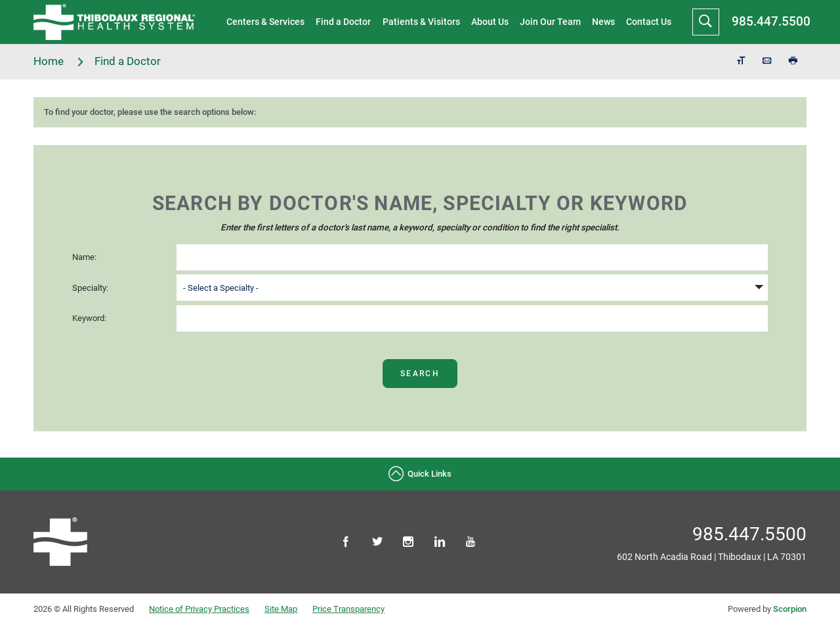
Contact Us (649, 22)
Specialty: (90, 288)
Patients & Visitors (421, 22)
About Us (490, 22)
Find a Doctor (343, 22)
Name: (84, 257)
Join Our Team (550, 22)
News (603, 22)
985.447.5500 (771, 21)
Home (59, 61)
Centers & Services (265, 22)
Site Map (281, 609)
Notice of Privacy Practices (199, 609)
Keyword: (89, 318)
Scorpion (790, 609)
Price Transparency (348, 609)
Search (420, 374)
